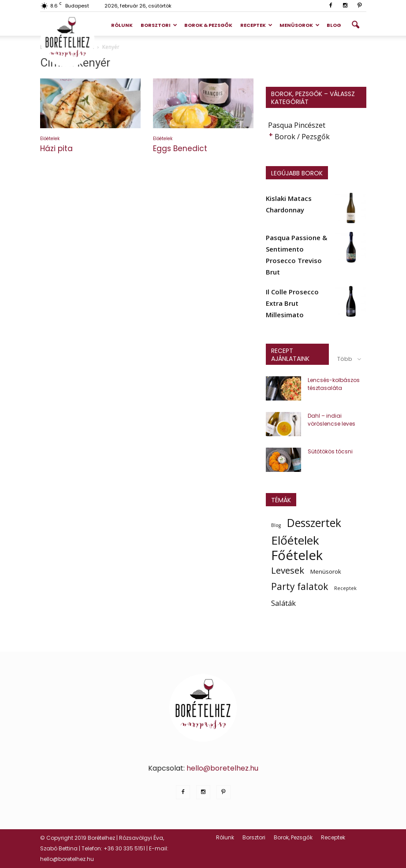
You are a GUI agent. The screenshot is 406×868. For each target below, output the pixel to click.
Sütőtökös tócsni (330, 451)
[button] (356, 25)
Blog (334, 25)
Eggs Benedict (180, 148)
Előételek (50, 139)
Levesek (288, 570)
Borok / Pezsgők (302, 137)
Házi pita (56, 148)
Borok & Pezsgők (208, 25)
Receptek (256, 25)
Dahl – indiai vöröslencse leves (332, 420)
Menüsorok (300, 25)
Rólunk (122, 25)
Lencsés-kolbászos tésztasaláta (334, 384)
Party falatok (300, 586)
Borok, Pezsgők (293, 837)
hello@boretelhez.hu (222, 768)
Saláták (283, 603)
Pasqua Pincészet (297, 125)
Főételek (297, 555)
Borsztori (159, 25)
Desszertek (314, 523)
